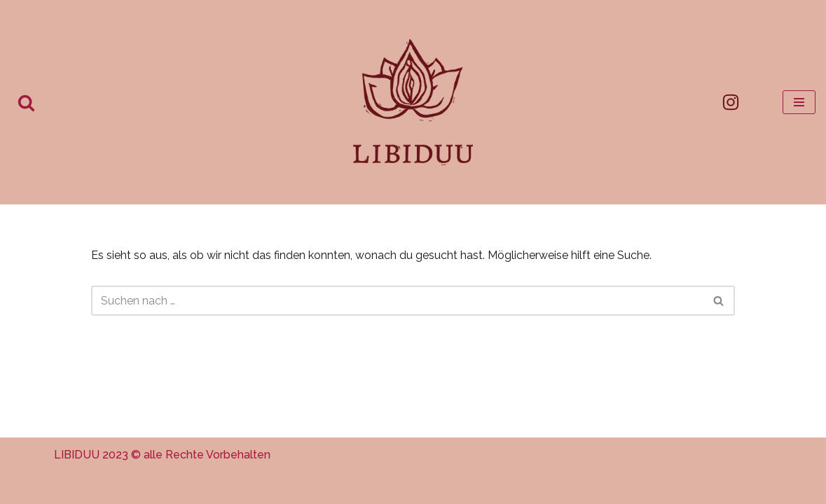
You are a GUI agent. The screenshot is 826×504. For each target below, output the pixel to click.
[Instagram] (731, 102)
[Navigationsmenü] (799, 102)
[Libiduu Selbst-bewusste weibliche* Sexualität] (413, 102)
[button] (31, 473)
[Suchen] (26, 103)
